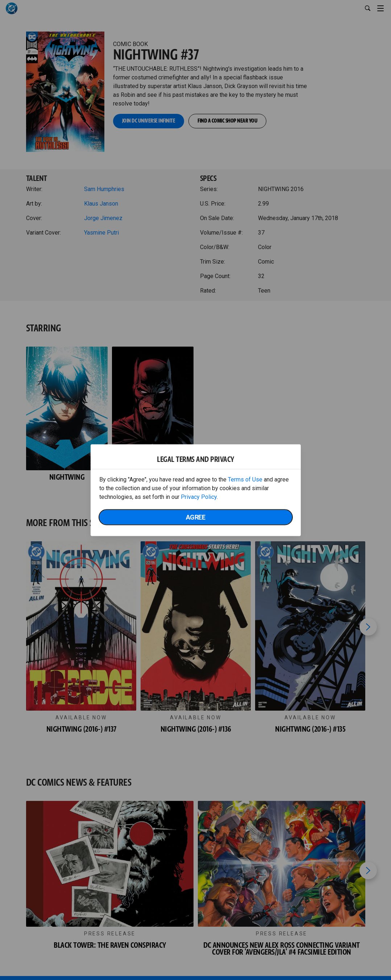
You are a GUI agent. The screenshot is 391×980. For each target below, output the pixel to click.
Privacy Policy (199, 497)
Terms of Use (245, 479)
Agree (196, 517)
